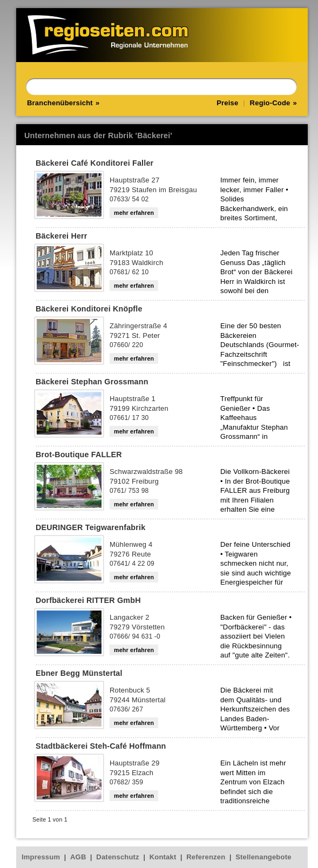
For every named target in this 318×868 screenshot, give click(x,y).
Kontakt (163, 857)
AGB (78, 857)
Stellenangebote (263, 857)
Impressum (41, 857)
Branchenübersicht (60, 103)
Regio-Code (270, 103)
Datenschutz (118, 857)
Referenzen (206, 857)
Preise (227, 103)
